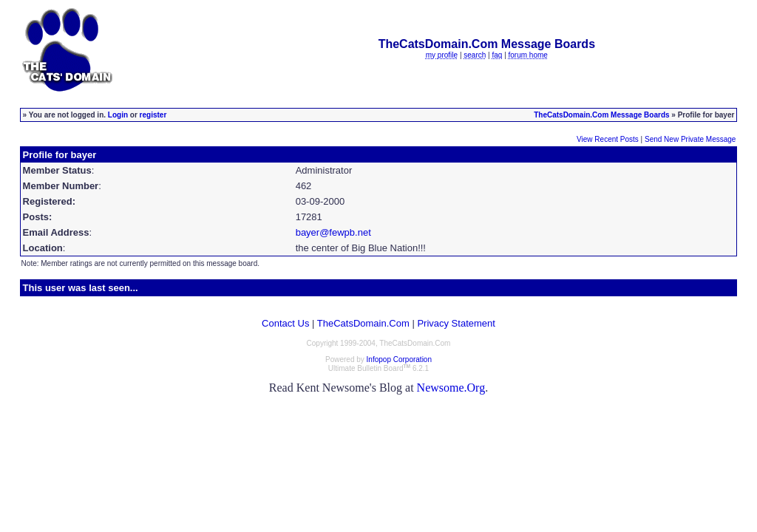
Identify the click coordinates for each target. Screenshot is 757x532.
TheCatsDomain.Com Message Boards (601, 115)
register (153, 115)
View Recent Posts (608, 139)
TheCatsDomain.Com (363, 323)
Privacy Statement (456, 323)
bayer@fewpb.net (333, 232)
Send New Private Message (690, 139)
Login (118, 115)
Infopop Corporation (399, 359)
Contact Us (285, 323)
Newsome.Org (451, 388)
